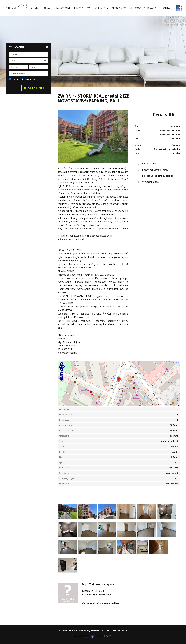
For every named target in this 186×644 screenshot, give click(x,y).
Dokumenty (101, 8)
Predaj (14, 79)
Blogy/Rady (119, 8)
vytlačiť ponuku (151, 182)
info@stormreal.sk (100, 594)
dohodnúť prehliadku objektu (158, 176)
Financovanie (63, 8)
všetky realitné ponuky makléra (100, 603)
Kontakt (167, 8)
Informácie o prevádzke (144, 8)
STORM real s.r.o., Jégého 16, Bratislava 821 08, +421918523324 (93, 631)
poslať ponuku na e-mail (155, 170)
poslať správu (150, 164)
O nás (48, 8)
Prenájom (28, 79)
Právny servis (82, 8)
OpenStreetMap (172, 405)
